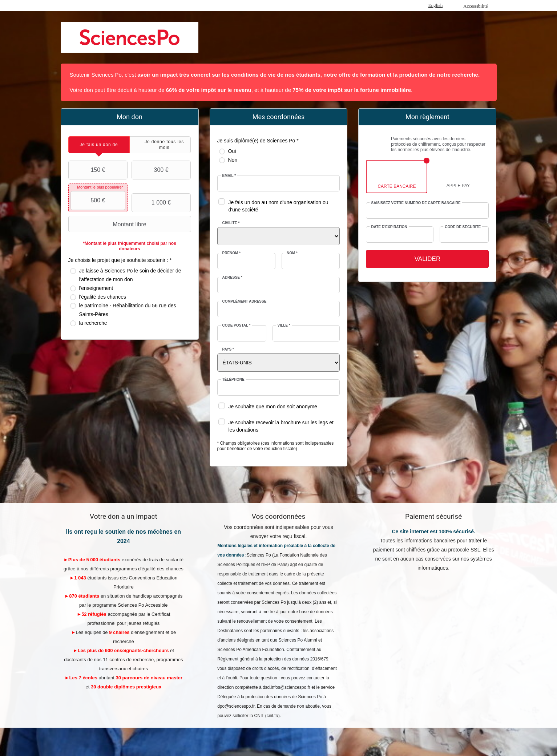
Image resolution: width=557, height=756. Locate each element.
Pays (228, 349)
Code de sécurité (463, 227)
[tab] (99, 145)
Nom (292, 253)
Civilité (231, 223)
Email (229, 176)
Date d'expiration (389, 227)
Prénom (232, 253)
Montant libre (108, 224)
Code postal (237, 325)
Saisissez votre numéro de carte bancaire (416, 203)
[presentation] (99, 145)
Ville (284, 325)
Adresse (232, 277)
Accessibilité (475, 6)
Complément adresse (245, 301)
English (436, 5)
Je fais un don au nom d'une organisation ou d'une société (278, 206)
